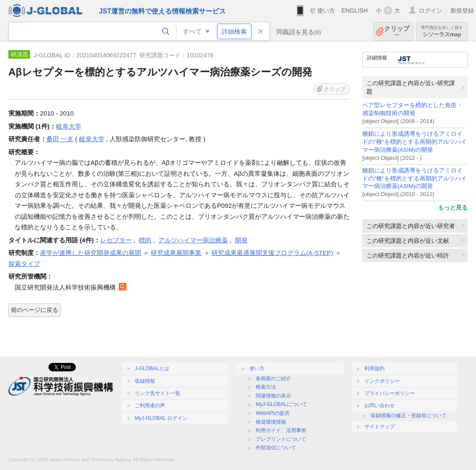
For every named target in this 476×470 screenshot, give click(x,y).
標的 (145, 240)
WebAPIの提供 (273, 413)
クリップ (397, 31)
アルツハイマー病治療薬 (193, 240)
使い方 (326, 11)
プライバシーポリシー (390, 393)
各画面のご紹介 (273, 379)
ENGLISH (354, 11)
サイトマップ (380, 427)
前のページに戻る (35, 310)
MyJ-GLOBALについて (281, 404)
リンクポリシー (382, 381)
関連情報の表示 (273, 396)
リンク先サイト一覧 (158, 393)
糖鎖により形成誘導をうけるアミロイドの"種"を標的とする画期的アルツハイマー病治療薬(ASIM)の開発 (414, 142)
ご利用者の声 (150, 406)
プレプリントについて (281, 439)
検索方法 (266, 387)
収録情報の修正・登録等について (409, 416)
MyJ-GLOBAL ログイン (161, 418)
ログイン (431, 11)
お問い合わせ (380, 406)
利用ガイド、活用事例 (281, 430)
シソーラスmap (442, 31)
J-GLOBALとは (152, 368)
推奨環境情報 (271, 422)
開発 (241, 240)
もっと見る (453, 207)
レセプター (116, 240)
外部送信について (276, 448)
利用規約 (374, 368)
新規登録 (462, 11)
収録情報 (145, 381)
